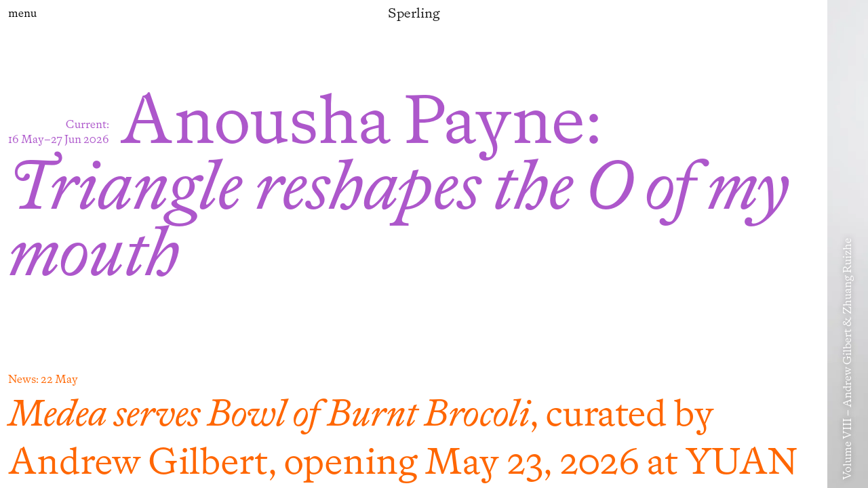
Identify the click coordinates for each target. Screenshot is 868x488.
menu (22, 13)
